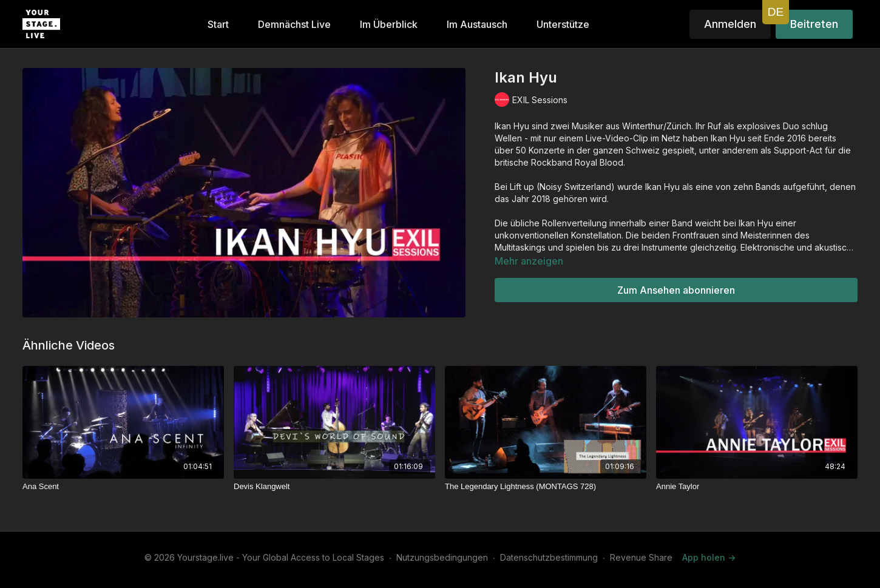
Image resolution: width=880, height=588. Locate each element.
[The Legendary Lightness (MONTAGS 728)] (546, 487)
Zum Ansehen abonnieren (676, 290)
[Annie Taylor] (757, 487)
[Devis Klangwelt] (334, 487)
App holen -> (709, 557)
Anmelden (730, 24)
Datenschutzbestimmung (549, 557)
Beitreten (814, 24)
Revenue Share (641, 557)
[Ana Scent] (123, 487)
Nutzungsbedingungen (442, 557)
